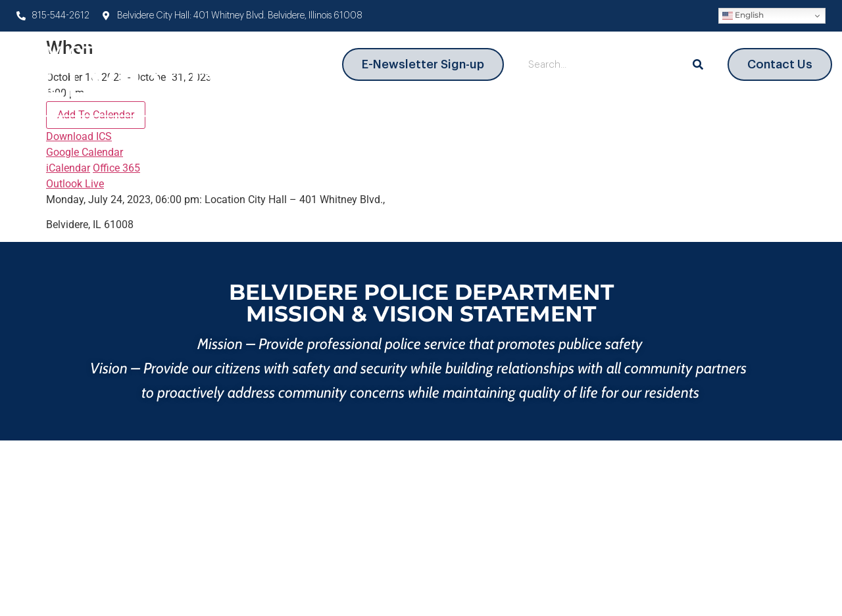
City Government (522, 114)
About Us (308, 113)
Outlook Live (75, 184)
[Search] (698, 64)
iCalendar (68, 168)
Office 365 (116, 168)
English (743, 15)
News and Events (764, 114)
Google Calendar (85, 152)
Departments (399, 114)
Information (643, 114)
